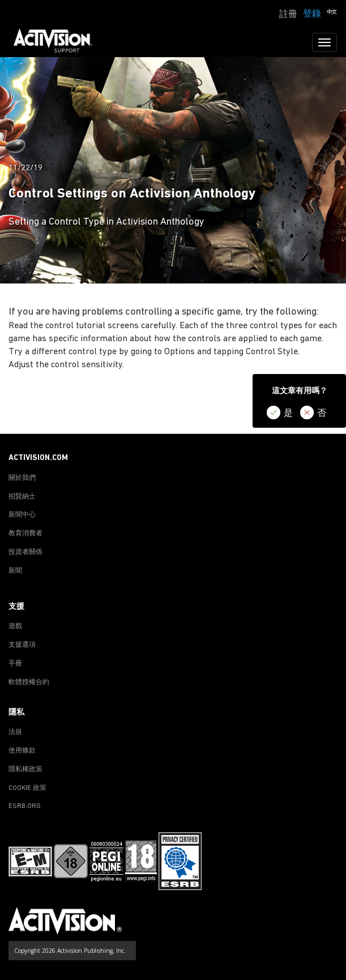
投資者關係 (25, 552)
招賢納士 (22, 497)
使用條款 (22, 751)
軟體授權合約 (29, 682)
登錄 (312, 14)
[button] (332, 13)
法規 (15, 732)
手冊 (15, 664)
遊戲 (15, 626)
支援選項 (22, 645)
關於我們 (22, 478)
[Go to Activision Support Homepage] (59, 42)
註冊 (288, 15)
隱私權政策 (25, 770)
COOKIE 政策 (27, 788)
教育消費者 (25, 534)
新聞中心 (22, 515)
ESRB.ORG (25, 806)
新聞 (15, 571)
